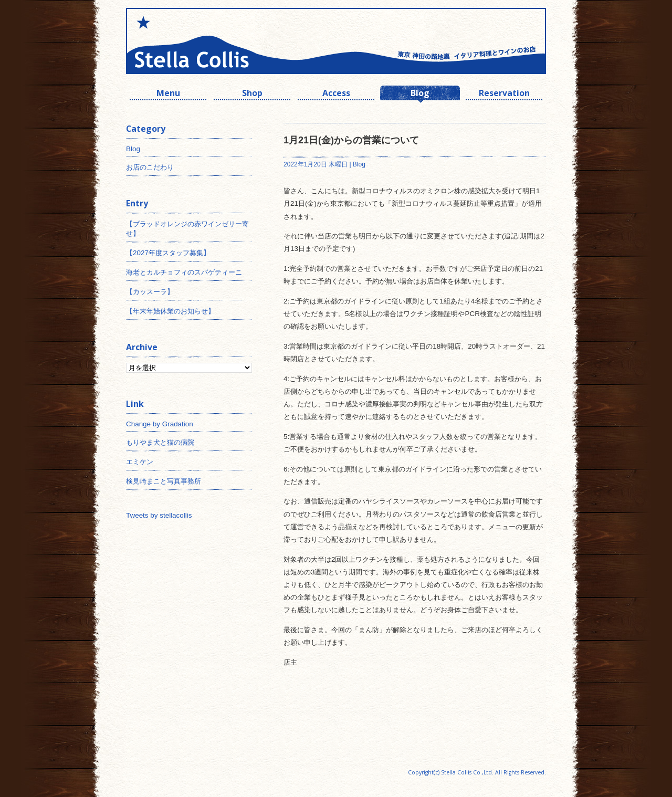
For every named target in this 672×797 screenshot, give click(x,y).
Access (336, 94)
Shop (252, 94)
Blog (420, 94)
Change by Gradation (160, 424)
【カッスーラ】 (150, 292)
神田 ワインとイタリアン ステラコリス (231, 41)
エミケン (140, 462)
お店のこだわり (150, 167)
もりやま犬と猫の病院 (160, 442)
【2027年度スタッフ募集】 (168, 253)
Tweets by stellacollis (159, 515)
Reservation (504, 94)
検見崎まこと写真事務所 (164, 481)
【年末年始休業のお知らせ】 (170, 311)
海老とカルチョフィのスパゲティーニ (184, 272)
